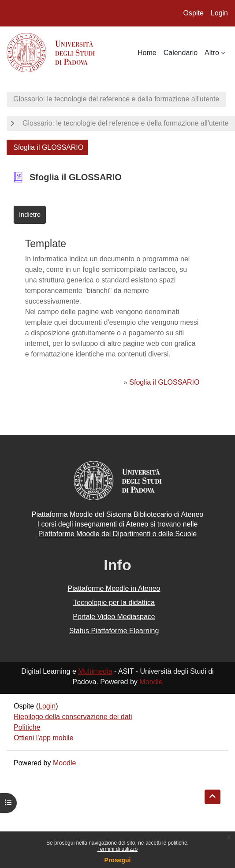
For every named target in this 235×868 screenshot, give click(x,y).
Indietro (30, 215)
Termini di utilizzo (117, 849)
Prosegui (118, 860)
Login (219, 13)
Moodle (151, 682)
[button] (213, 797)
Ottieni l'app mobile (44, 738)
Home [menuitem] (147, 53)
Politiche (27, 727)
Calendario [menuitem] (181, 53)
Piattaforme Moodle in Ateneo (114, 588)
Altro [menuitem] (212, 53)
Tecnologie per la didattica (114, 603)
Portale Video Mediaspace (114, 617)
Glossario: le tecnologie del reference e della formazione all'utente (116, 99)
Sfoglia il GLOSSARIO (164, 382)
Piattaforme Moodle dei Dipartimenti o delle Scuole (117, 534)
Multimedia (95, 671)
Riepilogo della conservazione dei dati (73, 717)
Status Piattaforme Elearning (114, 631)
